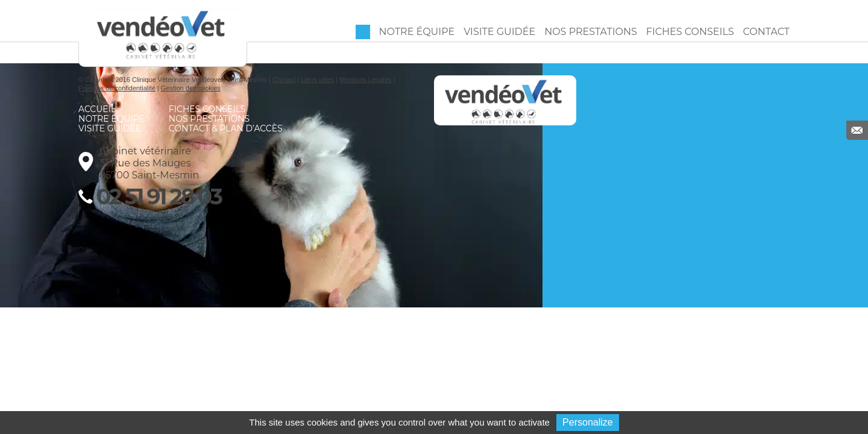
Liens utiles (317, 80)
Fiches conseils (690, 32)
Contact (766, 32)
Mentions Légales (365, 80)
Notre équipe (417, 32)
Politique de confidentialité (117, 88)
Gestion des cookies (191, 88)
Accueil (363, 32)
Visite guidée (499, 32)
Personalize (588, 422)
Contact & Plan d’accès (226, 128)
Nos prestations (591, 32)
